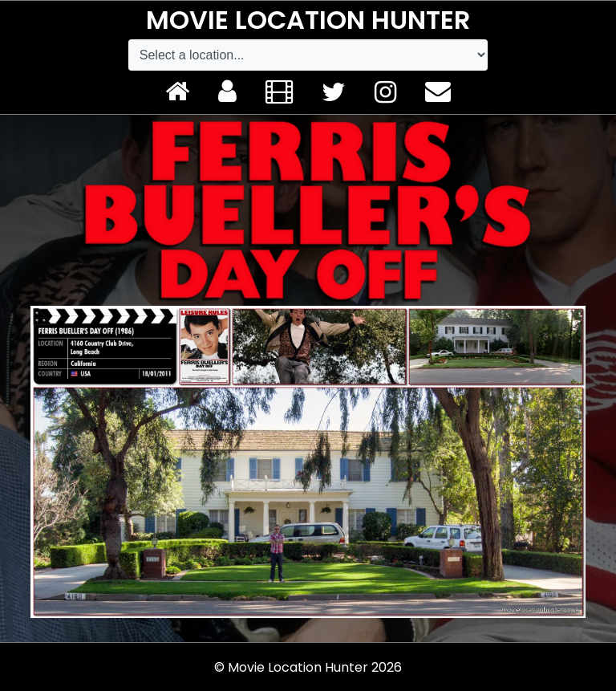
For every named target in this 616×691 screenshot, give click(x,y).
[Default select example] (308, 55)
